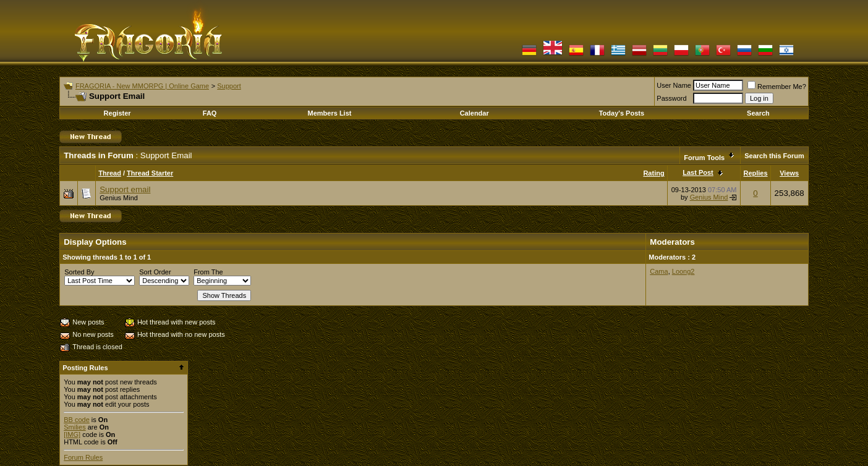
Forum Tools (704, 158)
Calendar (474, 113)
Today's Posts (622, 113)
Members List (330, 113)
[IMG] (72, 434)
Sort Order (155, 272)
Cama (659, 271)
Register (117, 113)
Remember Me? (777, 87)
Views (789, 173)
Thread (110, 173)
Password (671, 98)
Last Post (698, 172)
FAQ (210, 113)
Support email (125, 189)
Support (229, 86)
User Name (674, 85)
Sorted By (79, 272)
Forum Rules (83, 457)
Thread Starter (150, 173)
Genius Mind (119, 198)
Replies (755, 173)
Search (758, 113)
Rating (653, 173)
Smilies (74, 427)
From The (208, 272)
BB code (77, 420)
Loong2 (683, 271)
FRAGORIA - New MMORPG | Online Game (142, 86)
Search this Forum (774, 156)
